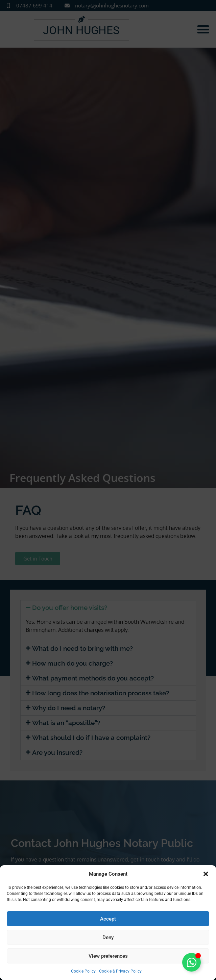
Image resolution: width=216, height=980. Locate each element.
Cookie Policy (83, 971)
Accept (108, 919)
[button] (206, 874)
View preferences (108, 956)
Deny (108, 937)
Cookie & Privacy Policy (120, 971)
